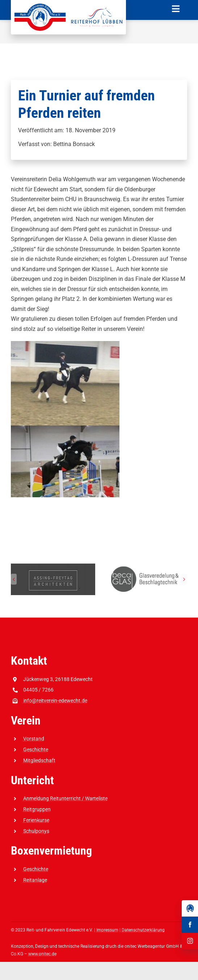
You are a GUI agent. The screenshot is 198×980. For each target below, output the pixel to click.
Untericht (32, 780)
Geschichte (36, 749)
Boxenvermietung (51, 851)
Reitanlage (35, 880)
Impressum (107, 930)
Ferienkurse (36, 820)
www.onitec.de (42, 954)
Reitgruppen (37, 809)
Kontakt (29, 661)
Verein (26, 721)
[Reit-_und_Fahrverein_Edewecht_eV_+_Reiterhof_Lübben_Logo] (68, 6)
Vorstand (34, 739)
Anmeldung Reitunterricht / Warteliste (65, 798)
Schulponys (36, 831)
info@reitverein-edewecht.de (55, 701)
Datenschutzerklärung (143, 930)
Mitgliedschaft (39, 760)
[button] (14, 579)
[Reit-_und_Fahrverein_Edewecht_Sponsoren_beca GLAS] (145, 567)
